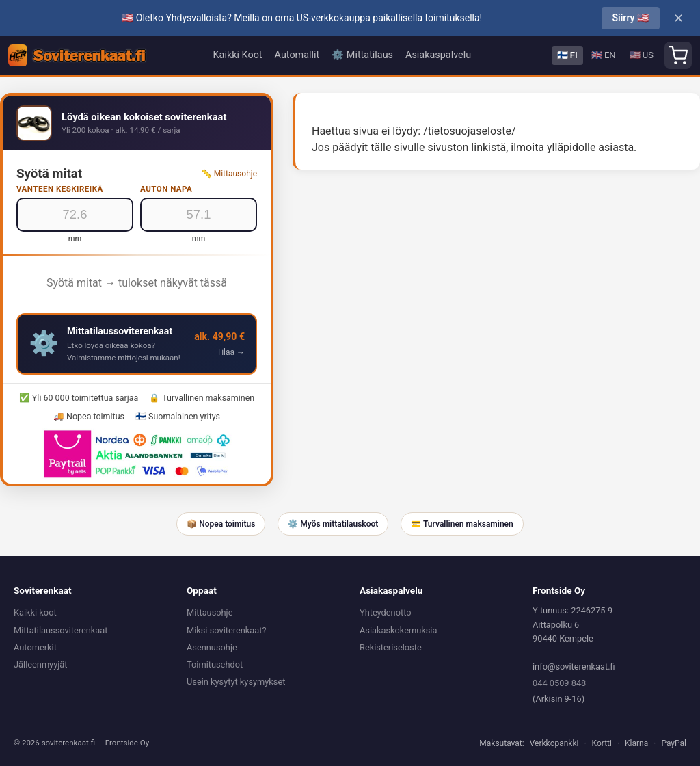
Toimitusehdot (215, 664)
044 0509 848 (559, 683)
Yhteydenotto (386, 612)
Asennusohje (212, 647)
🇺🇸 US (642, 55)
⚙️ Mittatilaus (362, 55)
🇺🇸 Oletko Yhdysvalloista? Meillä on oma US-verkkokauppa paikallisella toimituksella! (302, 18)
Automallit (297, 55)
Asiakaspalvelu (438, 55)
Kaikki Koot (238, 55)
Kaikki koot (35, 612)
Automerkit (35, 647)
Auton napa (166, 189)
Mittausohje (210, 612)
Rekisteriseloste (391, 647)
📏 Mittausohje (229, 174)
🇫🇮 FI (567, 55)
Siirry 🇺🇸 (631, 18)
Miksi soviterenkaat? (226, 630)
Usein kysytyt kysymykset (236, 682)
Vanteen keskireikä (60, 189)
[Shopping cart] (678, 55)
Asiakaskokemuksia (398, 630)
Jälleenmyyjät (40, 664)
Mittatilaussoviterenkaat (60, 630)
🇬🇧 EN (604, 55)
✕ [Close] (678, 18)
